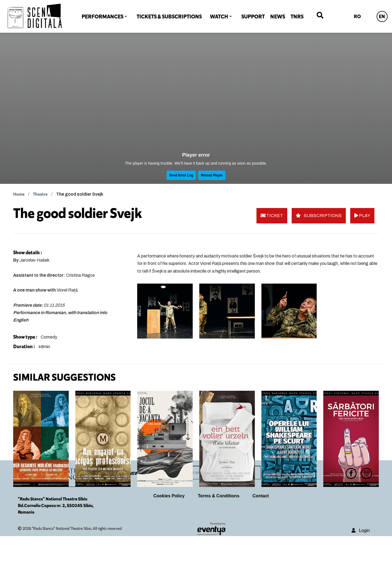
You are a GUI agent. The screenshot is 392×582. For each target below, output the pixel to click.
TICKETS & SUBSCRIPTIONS (169, 16)
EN (382, 16)
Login (361, 576)
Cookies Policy (169, 542)
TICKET (272, 216)
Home (19, 194)
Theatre (40, 194)
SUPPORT (253, 16)
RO (357, 16)
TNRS (297, 16)
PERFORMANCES (103, 16)
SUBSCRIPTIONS (319, 216)
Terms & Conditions (219, 542)
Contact (261, 542)
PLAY (362, 216)
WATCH (219, 16)
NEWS (278, 16)
